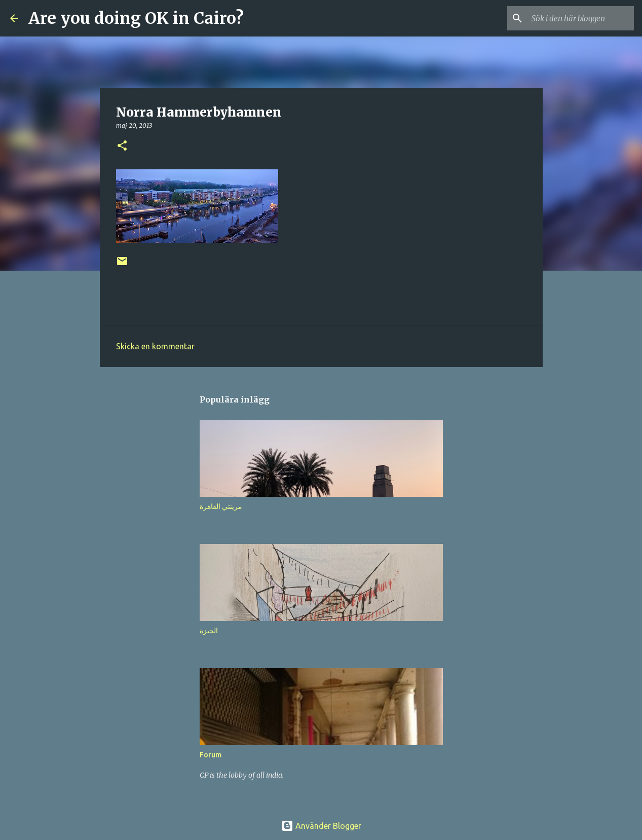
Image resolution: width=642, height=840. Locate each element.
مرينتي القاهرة (221, 506)
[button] (122, 146)
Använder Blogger (321, 826)
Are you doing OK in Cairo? (136, 18)
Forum (211, 755)
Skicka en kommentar (155, 346)
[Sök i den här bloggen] (581, 18)
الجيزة (209, 631)
